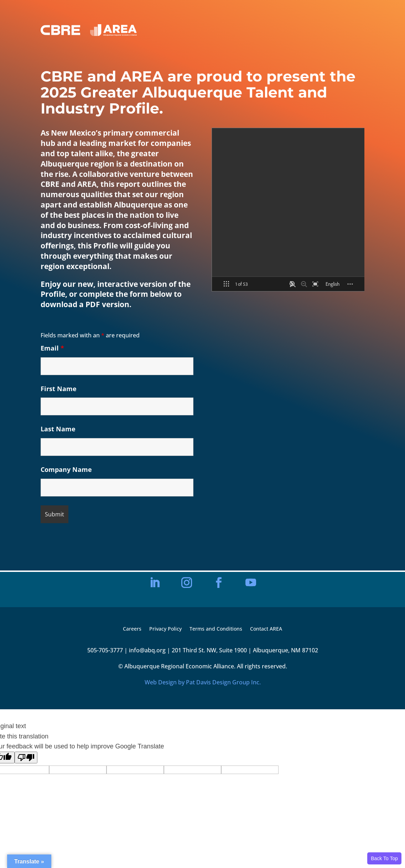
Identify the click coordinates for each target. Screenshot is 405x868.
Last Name (58, 429)
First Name (59, 389)
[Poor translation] (26, 757)
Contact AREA (266, 629)
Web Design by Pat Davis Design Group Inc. (203, 682)
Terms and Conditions (216, 629)
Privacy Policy (165, 629)
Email (52, 348)
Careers (132, 629)
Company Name (66, 469)
